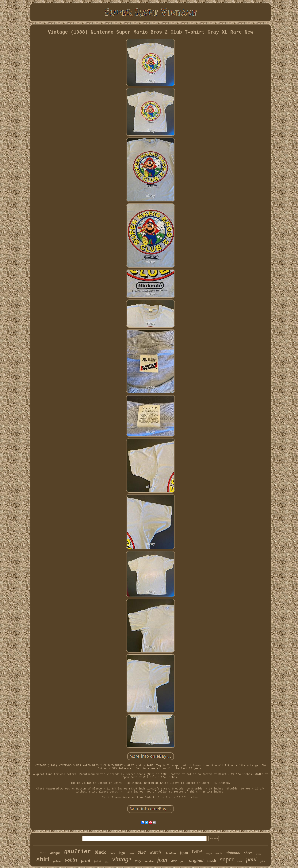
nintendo (233, 852)
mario (219, 853)
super (227, 859)
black (100, 852)
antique (55, 853)
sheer (248, 853)
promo (258, 854)
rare (197, 851)
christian (170, 853)
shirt (43, 859)
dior (174, 861)
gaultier (77, 852)
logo (122, 853)
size (142, 852)
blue (107, 862)
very (138, 861)
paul (251, 859)
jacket (97, 861)
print (86, 860)
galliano (57, 861)
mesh (212, 860)
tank (112, 853)
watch (155, 852)
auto (43, 853)
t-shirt (71, 860)
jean (162, 860)
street (131, 853)
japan (184, 853)
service (149, 861)
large (209, 854)
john (263, 861)
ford (183, 861)
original (196, 860)
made (240, 861)
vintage (122, 859)
